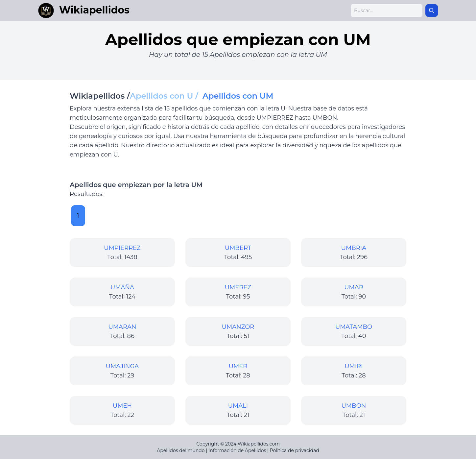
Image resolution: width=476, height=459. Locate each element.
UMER (238, 366)
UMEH (122, 406)
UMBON (354, 406)
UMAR (354, 287)
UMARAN (122, 327)
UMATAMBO (354, 327)
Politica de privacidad (295, 450)
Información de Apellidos (237, 450)
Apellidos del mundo (181, 450)
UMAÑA (122, 287)
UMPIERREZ (122, 248)
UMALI (238, 406)
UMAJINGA (122, 366)
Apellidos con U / (166, 96)
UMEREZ (238, 287)
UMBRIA (354, 248)
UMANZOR (238, 327)
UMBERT (238, 248)
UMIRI (354, 366)
